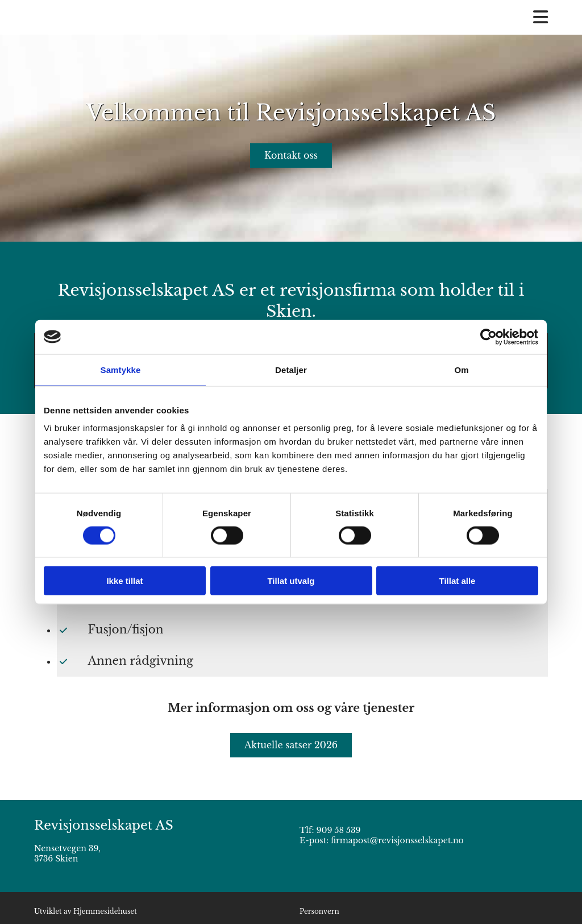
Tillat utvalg (291, 581)
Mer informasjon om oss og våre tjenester (291, 708)
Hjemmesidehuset (105, 911)
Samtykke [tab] (121, 369)
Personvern (319, 911)
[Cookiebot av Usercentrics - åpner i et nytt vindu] (489, 337)
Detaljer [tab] (291, 369)
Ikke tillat (124, 581)
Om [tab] (461, 369)
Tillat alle (458, 581)
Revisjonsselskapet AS (104, 825)
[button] (291, 156)
